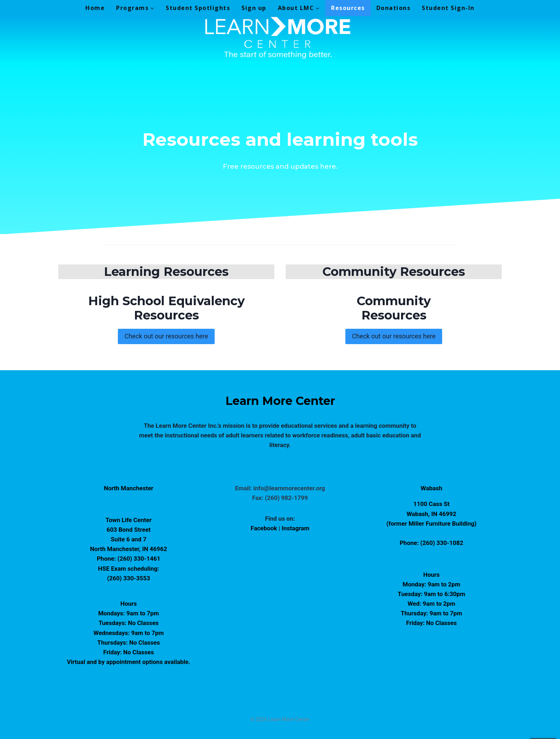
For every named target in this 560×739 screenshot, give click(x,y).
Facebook (265, 528)
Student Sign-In (448, 8)
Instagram (296, 528)
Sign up (254, 8)
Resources (348, 8)
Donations (394, 8)
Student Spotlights (198, 8)
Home (95, 8)
